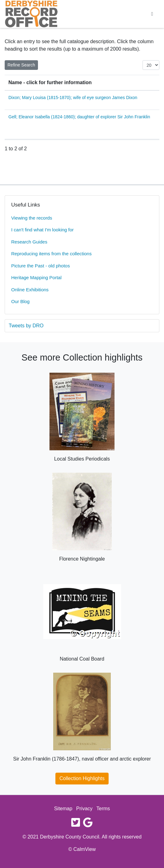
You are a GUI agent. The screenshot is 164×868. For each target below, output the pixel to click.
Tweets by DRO (26, 326)
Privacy (84, 809)
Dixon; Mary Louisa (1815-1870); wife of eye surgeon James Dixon (73, 98)
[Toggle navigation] (152, 14)
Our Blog (20, 301)
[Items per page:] (151, 65)
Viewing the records (32, 218)
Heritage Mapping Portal (36, 277)
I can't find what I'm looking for (42, 230)
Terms (103, 809)
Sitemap (63, 809)
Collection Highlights (82, 778)
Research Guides (29, 242)
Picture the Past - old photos (40, 266)
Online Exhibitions (30, 290)
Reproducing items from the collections (51, 254)
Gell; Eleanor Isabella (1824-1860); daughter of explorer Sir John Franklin (79, 117)
